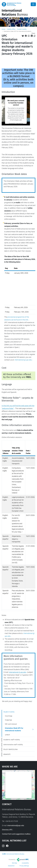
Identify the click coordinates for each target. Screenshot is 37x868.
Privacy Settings (24, 866)
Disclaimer (11, 866)
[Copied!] (35, 36)
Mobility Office (11, 29)
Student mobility (22, 29)
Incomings (9, 716)
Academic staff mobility (12, 740)
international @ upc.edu (23, 360)
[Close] (33, 4)
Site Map (14, 863)
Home (3, 29)
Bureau (15, 13)
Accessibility (25, 863)
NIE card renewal (11, 724)
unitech (7, 735)
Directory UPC (7, 830)
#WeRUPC (7, 754)
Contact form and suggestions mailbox (16, 834)
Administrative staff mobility (13, 745)
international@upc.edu (16, 825)
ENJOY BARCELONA (11, 749)
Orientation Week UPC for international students (14, 729)
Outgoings (8, 720)
